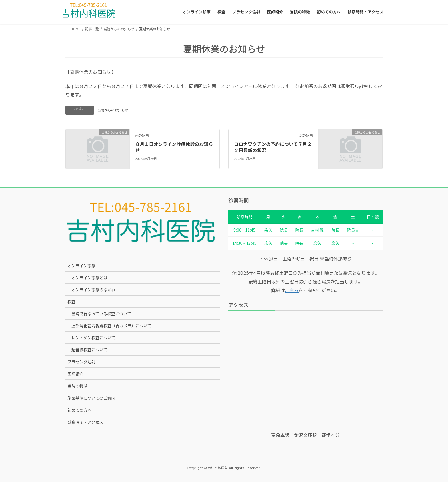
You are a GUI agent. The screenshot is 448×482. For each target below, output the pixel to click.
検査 (71, 302)
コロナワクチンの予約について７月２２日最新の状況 (273, 147)
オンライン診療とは (89, 278)
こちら (292, 290)
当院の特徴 (77, 386)
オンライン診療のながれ (93, 290)
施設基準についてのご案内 (91, 398)
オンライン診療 (81, 266)
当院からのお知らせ (113, 110)
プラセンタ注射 (81, 362)
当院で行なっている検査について (101, 314)
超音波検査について (89, 350)
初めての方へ (79, 410)
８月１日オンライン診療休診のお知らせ (174, 147)
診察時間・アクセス (85, 422)
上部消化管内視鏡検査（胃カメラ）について (111, 326)
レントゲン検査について (93, 338)
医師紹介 (75, 374)
